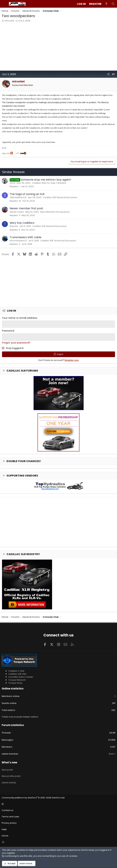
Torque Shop (15, 683)
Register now (72, 360)
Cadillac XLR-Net (17, 673)
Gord (12, 183)
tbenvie (14, 226)
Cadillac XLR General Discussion (60, 197)
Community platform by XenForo (33, 797)
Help (4, 829)
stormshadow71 (18, 241)
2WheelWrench (18, 197)
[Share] (108, 74)
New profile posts (11, 776)
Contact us (8, 810)
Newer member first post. (27, 208)
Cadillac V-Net (16, 670)
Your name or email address (20, 318)
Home (5, 835)
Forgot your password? (16, 342)
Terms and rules (10, 816)
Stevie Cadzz (17, 212)
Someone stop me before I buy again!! (46, 180)
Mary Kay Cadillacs (22, 223)
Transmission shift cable (26, 237)
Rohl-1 (112, 753)
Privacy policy (9, 823)
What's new (9, 762)
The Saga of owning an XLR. (27, 194)
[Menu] (4, 4)
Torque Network (17, 680)
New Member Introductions (55, 212)
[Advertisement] (58, 47)
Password (8, 330)
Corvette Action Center (21, 677)
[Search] (113, 4)
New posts (7, 769)
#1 (113, 74)
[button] (58, 804)
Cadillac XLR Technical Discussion (58, 241)
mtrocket (9, 21)
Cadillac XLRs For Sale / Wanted (49, 183)
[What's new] (106, 4)
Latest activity (9, 782)
